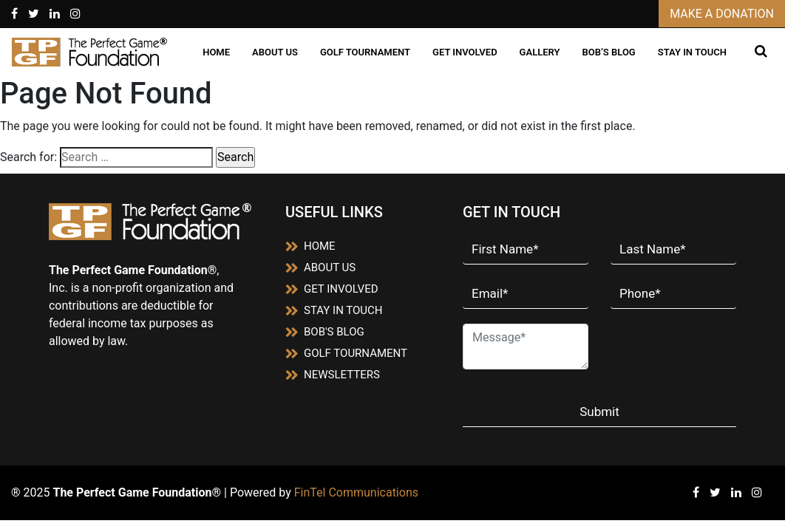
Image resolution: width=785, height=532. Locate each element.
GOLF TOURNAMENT (365, 52)
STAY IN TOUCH (692, 52)
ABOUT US (275, 52)
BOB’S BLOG (608, 52)
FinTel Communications (356, 492)
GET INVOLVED (465, 52)
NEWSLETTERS (333, 375)
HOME (216, 52)
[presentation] (697, 346)
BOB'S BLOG (325, 332)
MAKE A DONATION (722, 14)
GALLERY (540, 52)
